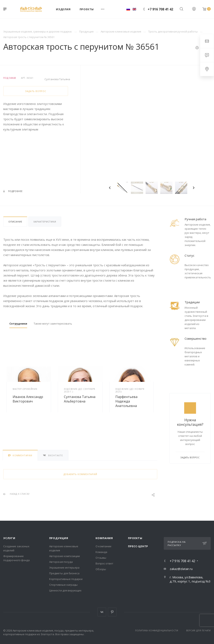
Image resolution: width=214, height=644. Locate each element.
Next (194, 188)
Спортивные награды (63, 585)
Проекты (135, 538)
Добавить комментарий (80, 474)
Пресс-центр (138, 546)
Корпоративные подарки (66, 579)
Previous (110, 188)
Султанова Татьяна (57, 79)
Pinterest (112, 612)
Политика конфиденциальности (157, 631)
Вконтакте (102, 612)
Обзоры (101, 569)
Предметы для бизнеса (64, 573)
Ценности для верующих (65, 590)
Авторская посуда (61, 562)
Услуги (9, 538)
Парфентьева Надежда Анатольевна (126, 401)
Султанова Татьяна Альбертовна (80, 399)
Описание (15, 222)
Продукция (59, 538)
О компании (103, 546)
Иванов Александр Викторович (28, 399)
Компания (104, 538)
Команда (101, 552)
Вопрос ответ (104, 563)
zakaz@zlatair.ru (181, 569)
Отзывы (101, 558)
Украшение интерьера (64, 568)
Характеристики (45, 222)
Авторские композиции (65, 556)
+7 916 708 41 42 (160, 9)
